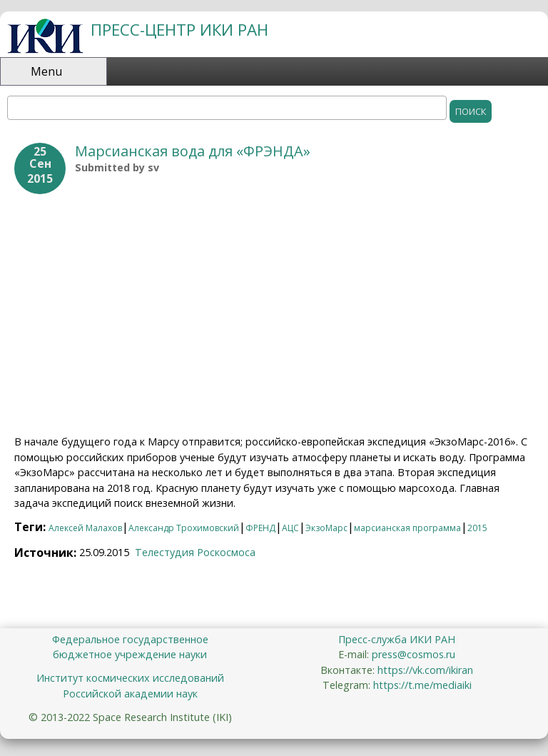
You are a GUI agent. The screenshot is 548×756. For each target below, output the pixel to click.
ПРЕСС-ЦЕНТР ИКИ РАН (179, 30)
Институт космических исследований (130, 678)
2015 (477, 528)
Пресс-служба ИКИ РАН (397, 639)
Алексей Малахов (85, 528)
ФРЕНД (260, 528)
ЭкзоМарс (326, 528)
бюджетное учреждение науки (130, 654)
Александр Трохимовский (184, 528)
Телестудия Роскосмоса (195, 552)
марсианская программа (407, 528)
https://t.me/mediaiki (422, 685)
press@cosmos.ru (413, 654)
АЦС (290, 528)
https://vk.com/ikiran (425, 670)
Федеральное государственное (130, 639)
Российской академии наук (130, 694)
